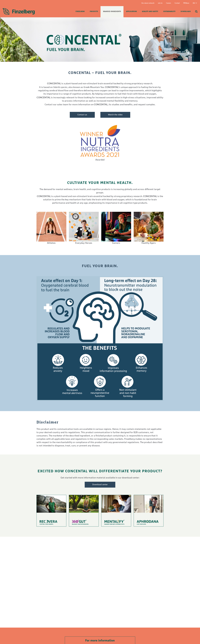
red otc (160, 3)
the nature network (148, 3)
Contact (177, 3)
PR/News (186, 3)
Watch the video (115, 115)
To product (51, 511)
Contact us (82, 115)
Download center (100, 485)
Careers (169, 3)
